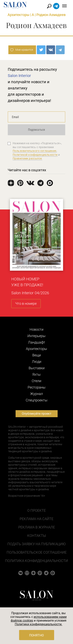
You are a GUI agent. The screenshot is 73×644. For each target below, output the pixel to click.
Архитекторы (18, 15)
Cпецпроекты (37, 400)
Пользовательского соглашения (35, 151)
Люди (37, 362)
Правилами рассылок (27, 158)
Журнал (36, 394)
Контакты (37, 536)
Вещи (37, 355)
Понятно (36, 635)
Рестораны (37, 387)
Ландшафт (37, 342)
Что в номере (26, 303)
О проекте (36, 510)
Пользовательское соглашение (37, 552)
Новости (36, 329)
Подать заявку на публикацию (36, 544)
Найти (49, 6)
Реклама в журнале (37, 527)
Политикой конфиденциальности (35, 155)
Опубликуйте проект (37, 414)
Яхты (36, 374)
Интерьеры (36, 336)
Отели (36, 381)
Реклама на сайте (36, 519)
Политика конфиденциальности (36, 561)
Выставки (37, 368)
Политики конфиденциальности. (39, 624)
